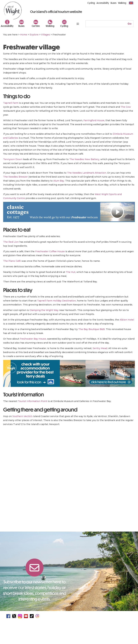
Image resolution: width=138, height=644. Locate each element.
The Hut (71, 272)
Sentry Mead (100, 348)
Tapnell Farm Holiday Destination (56, 301)
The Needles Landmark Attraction (87, 173)
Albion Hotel (127, 320)
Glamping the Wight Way (44, 310)
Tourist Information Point (33, 401)
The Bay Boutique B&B (92, 329)
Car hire (36, 26)
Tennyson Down (13, 159)
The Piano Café (12, 261)
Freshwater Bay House (33, 339)
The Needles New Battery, (85, 159)
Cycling (64, 26)
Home (24, 35)
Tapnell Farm (11, 103)
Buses (21, 26)
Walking (50, 26)
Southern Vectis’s (22, 416)
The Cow (126, 107)
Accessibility (7, 26)
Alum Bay (59, 181)
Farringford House (94, 120)
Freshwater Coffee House (50, 251)
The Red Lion (11, 242)
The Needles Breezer (15, 177)
